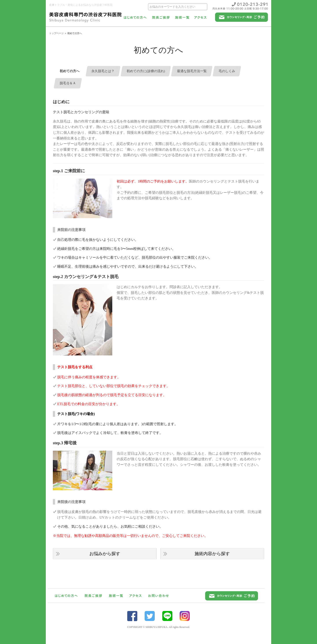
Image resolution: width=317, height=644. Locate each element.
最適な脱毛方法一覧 (200, 71)
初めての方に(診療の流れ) (151, 71)
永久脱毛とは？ (106, 71)
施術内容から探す (212, 554)
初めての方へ (70, 71)
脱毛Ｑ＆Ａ (69, 83)
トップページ (56, 33)
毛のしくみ (237, 71)
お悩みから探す (105, 554)
